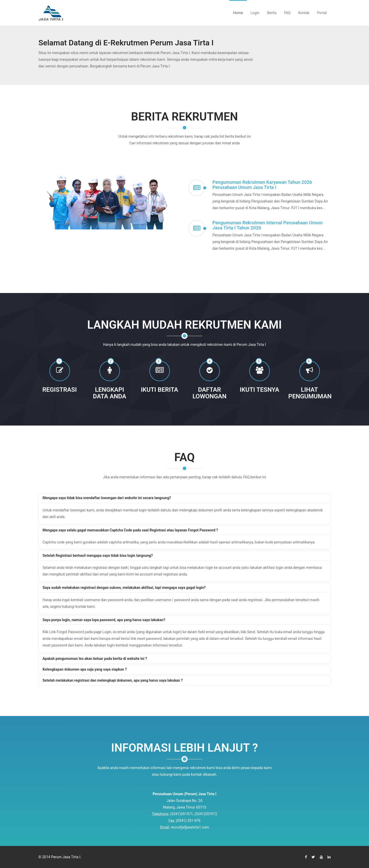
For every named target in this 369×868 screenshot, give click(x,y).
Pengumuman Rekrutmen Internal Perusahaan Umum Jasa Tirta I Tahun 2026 (268, 225)
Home (238, 13)
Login (255, 13)
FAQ (287, 13)
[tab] (184, 498)
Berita (272, 13)
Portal (322, 13)
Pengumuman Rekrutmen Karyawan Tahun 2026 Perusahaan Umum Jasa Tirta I (262, 185)
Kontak (304, 13)
